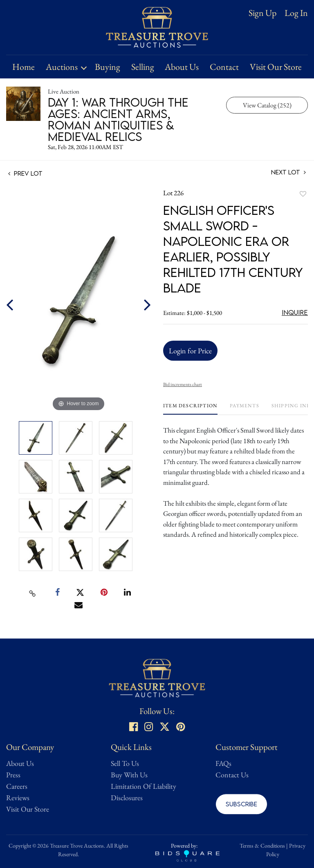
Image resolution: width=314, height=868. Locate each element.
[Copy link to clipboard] (33, 593)
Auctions (62, 67)
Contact (224, 67)
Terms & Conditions (262, 846)
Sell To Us (125, 763)
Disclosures (127, 798)
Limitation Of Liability (144, 786)
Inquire (295, 312)
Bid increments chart (183, 384)
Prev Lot (25, 173)
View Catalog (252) (267, 105)
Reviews (18, 798)
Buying (108, 67)
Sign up (262, 13)
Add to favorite (303, 194)
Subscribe (241, 804)
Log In (296, 13)
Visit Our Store (276, 67)
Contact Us (232, 775)
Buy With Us (129, 775)
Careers (17, 786)
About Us (182, 67)
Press (13, 775)
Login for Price (190, 351)
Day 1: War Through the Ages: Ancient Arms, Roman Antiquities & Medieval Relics (118, 119)
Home (24, 67)
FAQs (223, 763)
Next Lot (288, 172)
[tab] (190, 409)
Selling (143, 67)
